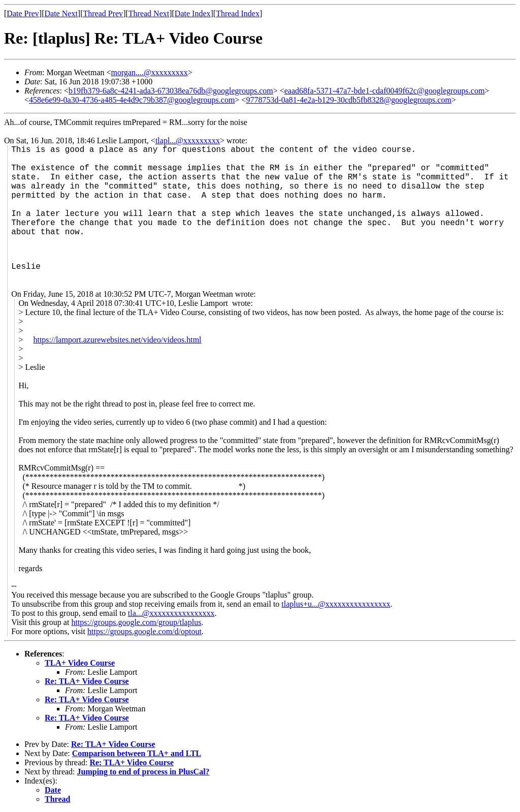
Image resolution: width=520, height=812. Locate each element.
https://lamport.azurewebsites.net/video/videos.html (117, 340)
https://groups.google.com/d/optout (144, 631)
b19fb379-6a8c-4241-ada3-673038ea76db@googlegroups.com (171, 91)
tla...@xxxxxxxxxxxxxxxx (171, 613)
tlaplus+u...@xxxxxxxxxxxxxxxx (336, 604)
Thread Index (238, 13)
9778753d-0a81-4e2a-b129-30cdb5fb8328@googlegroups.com (348, 100)
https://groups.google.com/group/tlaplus (136, 622)
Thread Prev (103, 13)
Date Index (193, 13)
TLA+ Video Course (80, 663)
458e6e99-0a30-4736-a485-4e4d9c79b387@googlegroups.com (132, 100)
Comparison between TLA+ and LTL (137, 753)
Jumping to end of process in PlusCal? (143, 772)
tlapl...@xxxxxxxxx (188, 140)
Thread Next (149, 13)
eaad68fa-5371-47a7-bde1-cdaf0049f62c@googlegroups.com (385, 91)
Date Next (61, 13)
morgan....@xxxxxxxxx (150, 72)
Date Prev (23, 13)
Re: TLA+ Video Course (87, 681)
